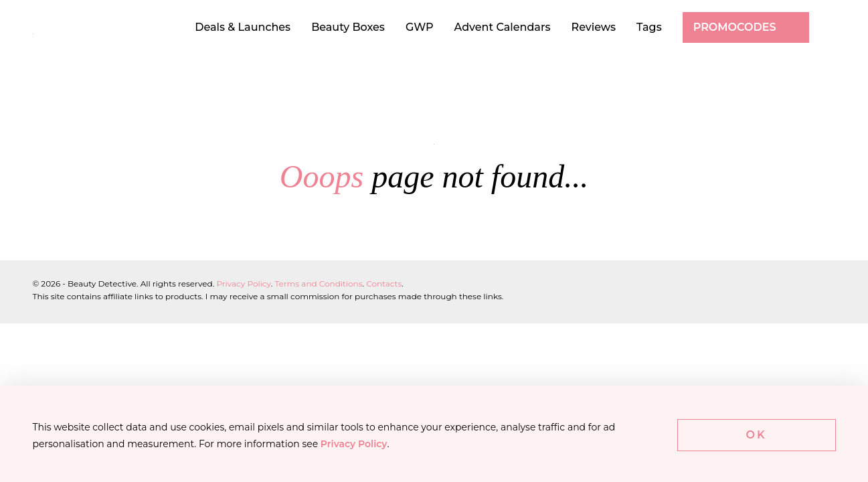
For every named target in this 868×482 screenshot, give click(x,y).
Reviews (594, 27)
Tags (649, 27)
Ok (757, 435)
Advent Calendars (503, 27)
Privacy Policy (243, 284)
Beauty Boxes (348, 27)
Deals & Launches (243, 27)
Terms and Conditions (318, 284)
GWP (420, 27)
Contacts (384, 284)
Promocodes (735, 27)
